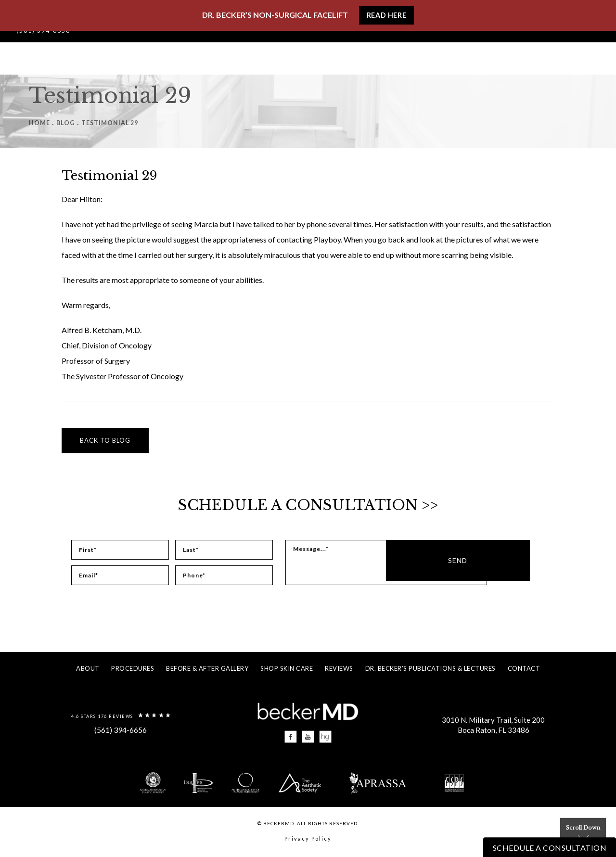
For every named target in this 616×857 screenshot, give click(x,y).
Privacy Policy (308, 840)
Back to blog (105, 440)
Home (39, 123)
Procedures (133, 668)
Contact (524, 668)
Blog (66, 123)
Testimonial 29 (111, 123)
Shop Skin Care (287, 668)
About (88, 668)
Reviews (339, 668)
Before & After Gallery (207, 668)
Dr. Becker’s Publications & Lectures (430, 668)
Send (521, 563)
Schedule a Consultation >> (308, 505)
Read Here (386, 16)
